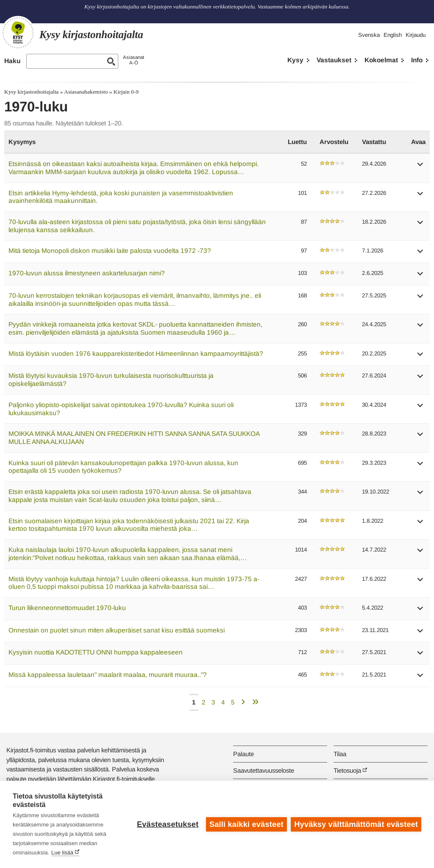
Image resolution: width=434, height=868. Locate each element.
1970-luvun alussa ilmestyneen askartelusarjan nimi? (87, 273)
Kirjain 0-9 (126, 92)
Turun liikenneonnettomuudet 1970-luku (67, 608)
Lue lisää (62, 853)
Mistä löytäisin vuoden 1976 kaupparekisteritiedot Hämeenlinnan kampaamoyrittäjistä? (136, 354)
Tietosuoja (347, 770)
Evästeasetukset (168, 824)
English (393, 35)
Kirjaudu (416, 35)
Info (417, 60)
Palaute (243, 754)
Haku (12, 61)
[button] (420, 167)
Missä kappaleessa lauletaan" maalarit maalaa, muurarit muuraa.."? (108, 675)
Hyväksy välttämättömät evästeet (356, 824)
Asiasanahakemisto (86, 92)
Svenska (369, 35)
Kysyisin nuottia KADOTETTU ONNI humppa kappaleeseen (96, 652)
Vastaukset (334, 60)
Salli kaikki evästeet (246, 824)
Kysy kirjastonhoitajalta (31, 92)
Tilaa (340, 754)
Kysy (295, 60)
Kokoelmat (381, 60)
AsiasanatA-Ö (134, 60)
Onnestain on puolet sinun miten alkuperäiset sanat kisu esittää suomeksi (117, 630)
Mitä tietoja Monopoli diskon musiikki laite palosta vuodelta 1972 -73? (110, 251)
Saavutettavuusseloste (264, 770)
